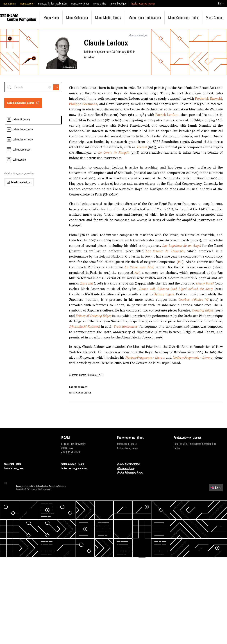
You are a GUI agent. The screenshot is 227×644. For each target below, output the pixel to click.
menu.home (51, 18)
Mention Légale (128, 468)
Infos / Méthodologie (131, 464)
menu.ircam (9, 4)
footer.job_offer (15, 464)
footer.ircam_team (16, 468)
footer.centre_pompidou (76, 468)
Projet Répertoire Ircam (132, 473)
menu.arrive (100, 4)
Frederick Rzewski (208, 98)
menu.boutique (118, 4)
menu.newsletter (80, 4)
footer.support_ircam (74, 464)
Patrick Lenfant (167, 115)
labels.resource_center (143, 4)
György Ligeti (164, 294)
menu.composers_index (183, 18)
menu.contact (215, 18)
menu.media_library (108, 18)
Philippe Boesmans (83, 104)
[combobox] (33, 87)
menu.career (27, 4)
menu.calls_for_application (52, 4)
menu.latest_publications (145, 18)
